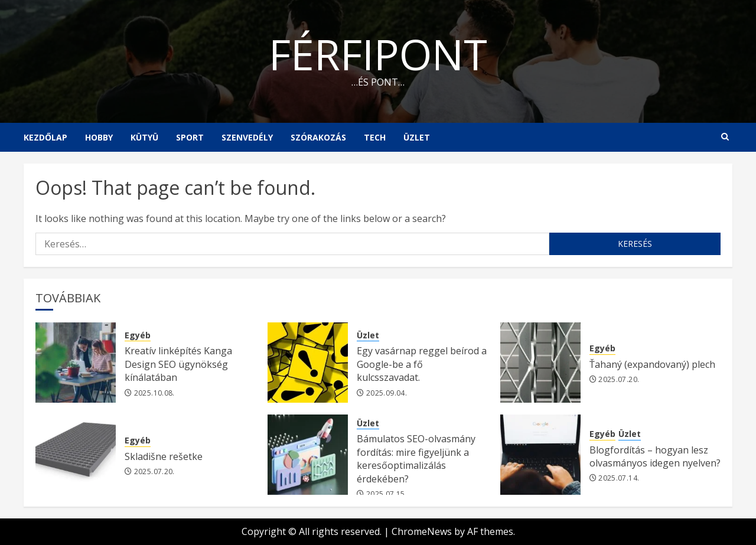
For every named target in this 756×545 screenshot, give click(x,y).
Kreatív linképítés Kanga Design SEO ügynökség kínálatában (178, 364)
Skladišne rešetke (164, 456)
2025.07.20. (619, 380)
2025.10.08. (154, 393)
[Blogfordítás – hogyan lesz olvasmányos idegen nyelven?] (540, 455)
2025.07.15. (387, 494)
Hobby (99, 137)
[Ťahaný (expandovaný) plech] (540, 363)
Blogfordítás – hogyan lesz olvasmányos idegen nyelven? (655, 456)
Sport (190, 137)
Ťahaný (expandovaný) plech (652, 364)
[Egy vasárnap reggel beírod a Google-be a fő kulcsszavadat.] (308, 363)
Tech (375, 137)
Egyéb (138, 335)
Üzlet (417, 137)
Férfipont (378, 54)
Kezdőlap (45, 137)
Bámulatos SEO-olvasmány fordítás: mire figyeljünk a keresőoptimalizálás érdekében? (416, 458)
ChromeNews (422, 531)
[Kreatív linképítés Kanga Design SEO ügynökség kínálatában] (76, 363)
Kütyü (144, 137)
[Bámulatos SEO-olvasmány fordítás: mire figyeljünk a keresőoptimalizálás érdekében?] (308, 455)
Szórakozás (318, 137)
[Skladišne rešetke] (76, 455)
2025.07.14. (619, 478)
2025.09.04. (387, 393)
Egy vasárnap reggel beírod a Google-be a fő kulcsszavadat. (422, 364)
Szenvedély (247, 137)
